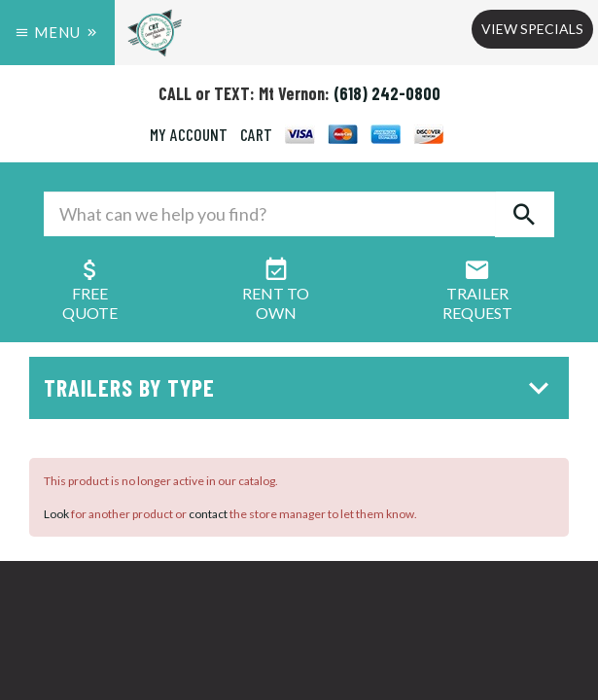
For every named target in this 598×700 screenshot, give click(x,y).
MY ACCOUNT (189, 134)
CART (256, 134)
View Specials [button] (532, 29)
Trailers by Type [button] (301, 387)
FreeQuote (90, 293)
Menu (57, 32)
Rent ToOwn (276, 293)
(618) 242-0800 (387, 93)
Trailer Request (477, 293)
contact (208, 514)
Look (56, 514)
